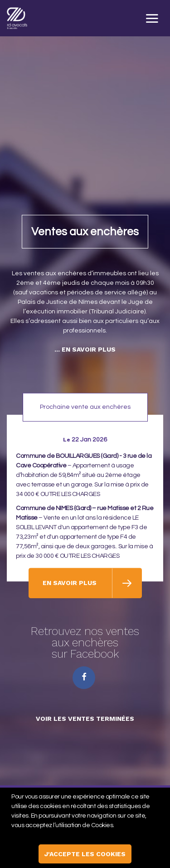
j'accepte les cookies (85, 854)
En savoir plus (70, 586)
